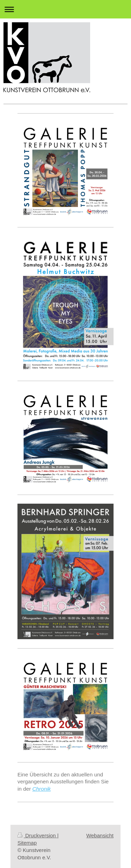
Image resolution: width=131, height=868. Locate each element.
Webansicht (100, 835)
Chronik (42, 789)
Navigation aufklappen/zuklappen (65, 9)
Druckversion (37, 835)
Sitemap (27, 843)
